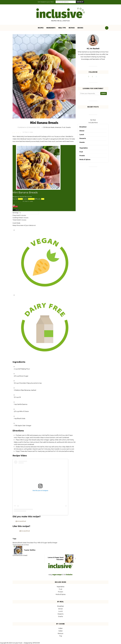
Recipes (41, 28)
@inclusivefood (21, 521)
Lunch (82, 135)
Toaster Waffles (30, 550)
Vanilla (50, 543)
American (58, 127)
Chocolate (30, 543)
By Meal (93, 120)
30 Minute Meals (49, 127)
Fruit (64, 127)
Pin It (23, 545)
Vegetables (84, 148)
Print (27, 545)
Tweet (15, 545)
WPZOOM (36, 643)
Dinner (82, 131)
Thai (61, 636)
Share (19, 545)
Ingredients (51, 28)
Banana (15, 543)
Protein (82, 156)
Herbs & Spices (85, 160)
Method (72, 28)
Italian (61, 631)
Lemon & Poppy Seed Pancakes (56, 558)
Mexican (61, 634)
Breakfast (83, 127)
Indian (61, 628)
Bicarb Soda (22, 543)
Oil (42, 543)
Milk (39, 543)
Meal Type (62, 28)
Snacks (68, 127)
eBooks (80, 28)
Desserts (83, 138)
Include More (93, 123)
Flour (35, 543)
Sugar (45, 543)
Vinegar (55, 543)
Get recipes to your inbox (46, 2)
